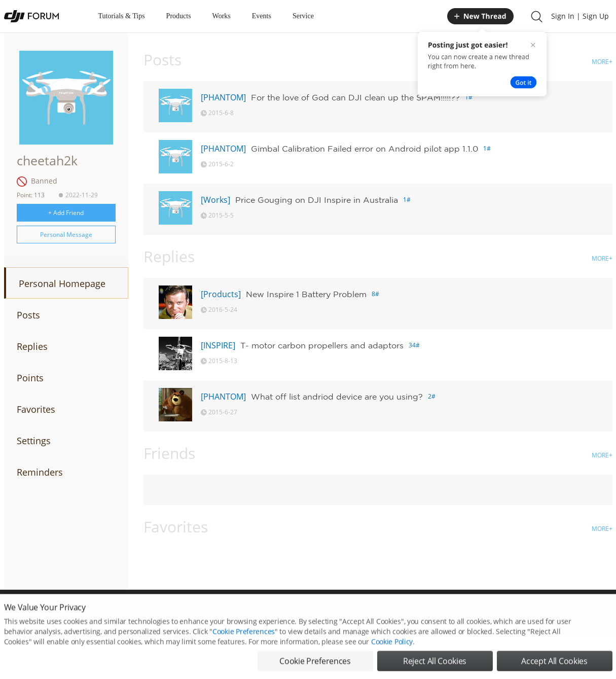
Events (262, 16)
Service (303, 16)
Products (179, 16)
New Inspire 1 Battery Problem (306, 294)
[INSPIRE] (218, 345)
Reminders (40, 472)
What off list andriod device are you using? (337, 397)
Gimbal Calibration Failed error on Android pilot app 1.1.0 (365, 149)
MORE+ (602, 62)
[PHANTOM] (223, 97)
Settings (34, 441)
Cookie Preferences (244, 645)
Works (222, 16)
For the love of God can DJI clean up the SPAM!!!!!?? (355, 97)
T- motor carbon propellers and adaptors (322, 345)
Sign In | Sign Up (580, 16)
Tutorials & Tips (122, 16)
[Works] (215, 200)
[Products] (221, 294)
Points (30, 378)
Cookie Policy (392, 655)
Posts (28, 315)
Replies (32, 346)
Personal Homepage (62, 283)
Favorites (36, 409)
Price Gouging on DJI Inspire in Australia (317, 200)
